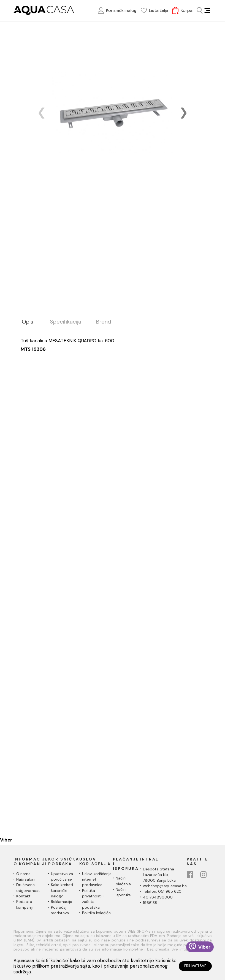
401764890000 (158, 897)
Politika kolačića (96, 913)
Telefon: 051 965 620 (162, 891)
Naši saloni (26, 879)
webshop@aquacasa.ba (165, 886)
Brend (104, 322)
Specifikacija (66, 322)
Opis (28, 322)
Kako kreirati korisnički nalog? (62, 890)
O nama (23, 874)
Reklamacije (62, 902)
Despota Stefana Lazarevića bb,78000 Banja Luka (159, 875)
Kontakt (23, 896)
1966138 (150, 903)
